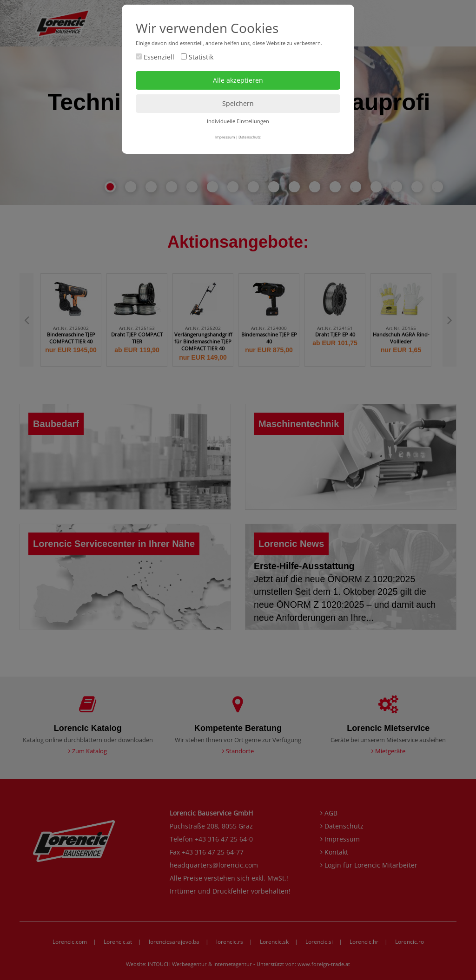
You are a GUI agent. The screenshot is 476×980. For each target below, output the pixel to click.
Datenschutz (250, 137)
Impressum (225, 137)
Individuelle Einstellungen (238, 121)
